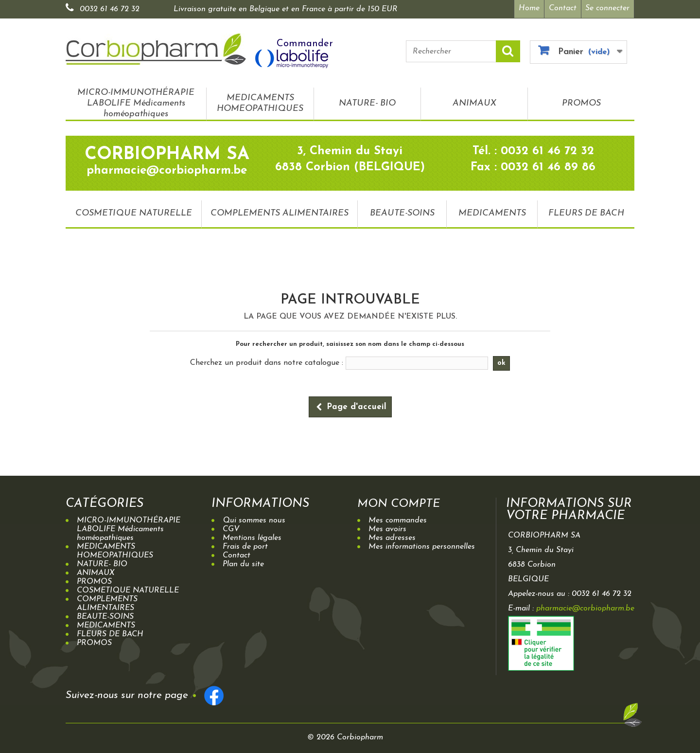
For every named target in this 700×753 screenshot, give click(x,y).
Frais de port (245, 546)
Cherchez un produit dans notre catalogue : (267, 362)
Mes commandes (398, 520)
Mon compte (401, 503)
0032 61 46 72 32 (110, 9)
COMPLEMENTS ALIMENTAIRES (280, 212)
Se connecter (607, 8)
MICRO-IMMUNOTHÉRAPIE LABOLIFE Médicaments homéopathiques (136, 102)
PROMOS (581, 102)
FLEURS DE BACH (586, 212)
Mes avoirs (387, 528)
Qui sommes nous (254, 520)
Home (528, 8)
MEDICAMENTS (492, 212)
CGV (231, 528)
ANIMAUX (474, 102)
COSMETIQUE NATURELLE (134, 212)
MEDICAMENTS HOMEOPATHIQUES (260, 102)
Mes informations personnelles (422, 546)
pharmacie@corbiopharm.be (585, 608)
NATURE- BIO (367, 102)
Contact (562, 8)
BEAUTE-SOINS (402, 212)
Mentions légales (252, 537)
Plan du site (243, 563)
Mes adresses (392, 537)
